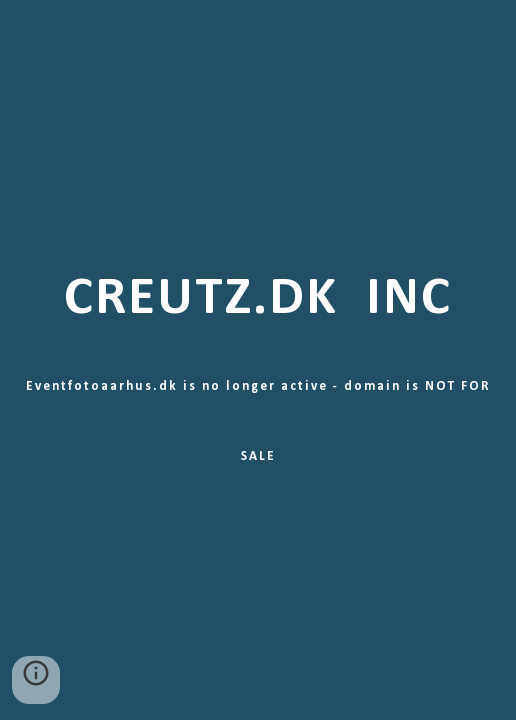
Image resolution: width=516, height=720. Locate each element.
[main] (258, 360)
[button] (36, 680)
